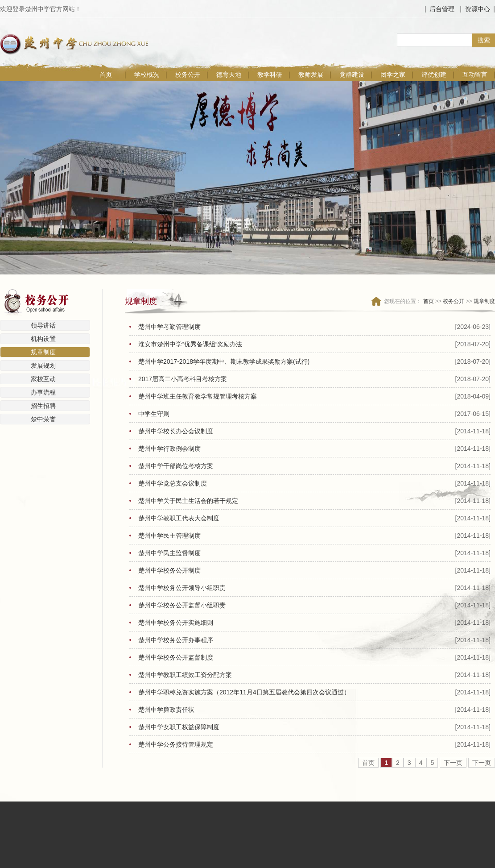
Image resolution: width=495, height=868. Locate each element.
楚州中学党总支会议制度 (173, 483)
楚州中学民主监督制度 (169, 553)
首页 (106, 75)
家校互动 (43, 379)
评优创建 (434, 75)
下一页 (453, 763)
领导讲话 (43, 325)
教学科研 (270, 75)
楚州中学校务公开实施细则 (176, 623)
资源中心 (478, 9)
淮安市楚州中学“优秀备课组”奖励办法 (190, 344)
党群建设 (352, 75)
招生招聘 (43, 406)
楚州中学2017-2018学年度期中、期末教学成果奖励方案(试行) (224, 361)
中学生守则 (154, 414)
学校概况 (147, 75)
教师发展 (311, 75)
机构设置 (43, 339)
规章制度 (43, 352)
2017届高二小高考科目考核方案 (183, 379)
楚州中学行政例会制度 (169, 449)
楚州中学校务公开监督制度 (176, 657)
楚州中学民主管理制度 (169, 536)
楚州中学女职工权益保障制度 (179, 727)
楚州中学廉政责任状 (166, 710)
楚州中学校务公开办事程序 (176, 640)
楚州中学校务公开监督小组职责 (182, 605)
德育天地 (229, 75)
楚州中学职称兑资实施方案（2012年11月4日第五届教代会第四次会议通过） (244, 692)
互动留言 (475, 75)
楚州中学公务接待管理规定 (176, 744)
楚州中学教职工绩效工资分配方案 (185, 675)
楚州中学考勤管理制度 (169, 327)
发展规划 (43, 365)
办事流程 (43, 392)
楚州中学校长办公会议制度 (176, 431)
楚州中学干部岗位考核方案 (176, 466)
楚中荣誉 (43, 419)
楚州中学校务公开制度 (169, 570)
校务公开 (188, 75)
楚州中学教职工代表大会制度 (179, 518)
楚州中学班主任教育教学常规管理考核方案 (198, 396)
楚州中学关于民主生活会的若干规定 (188, 501)
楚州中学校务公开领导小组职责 (182, 588)
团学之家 (393, 75)
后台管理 (442, 9)
